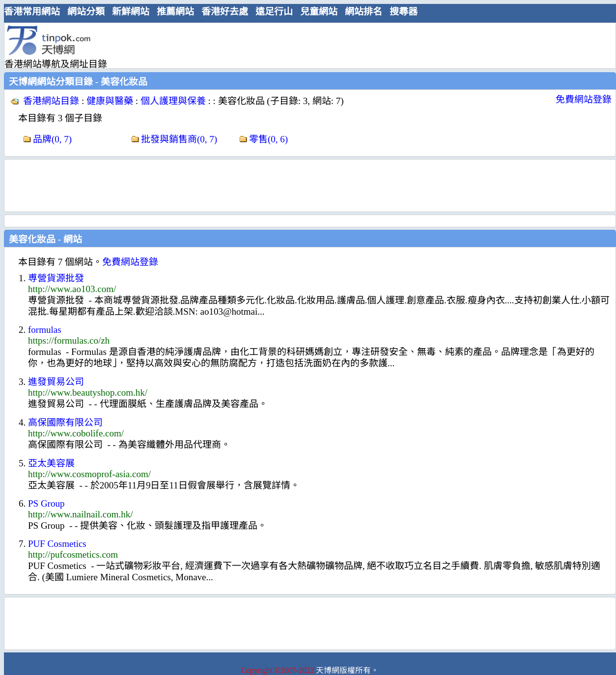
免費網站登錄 (584, 99)
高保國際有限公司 (65, 422)
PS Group (46, 503)
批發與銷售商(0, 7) (179, 139)
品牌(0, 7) (52, 139)
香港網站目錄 (51, 101)
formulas (45, 330)
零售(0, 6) (268, 139)
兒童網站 (319, 12)
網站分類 (86, 12)
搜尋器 (404, 12)
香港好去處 (225, 12)
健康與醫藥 (110, 101)
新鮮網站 (131, 12)
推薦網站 (175, 12)
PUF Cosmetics (57, 544)
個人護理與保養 (173, 101)
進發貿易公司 (56, 382)
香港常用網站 (32, 12)
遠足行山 (274, 12)
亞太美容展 (51, 463)
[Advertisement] (306, 45)
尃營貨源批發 (56, 278)
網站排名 (364, 12)
